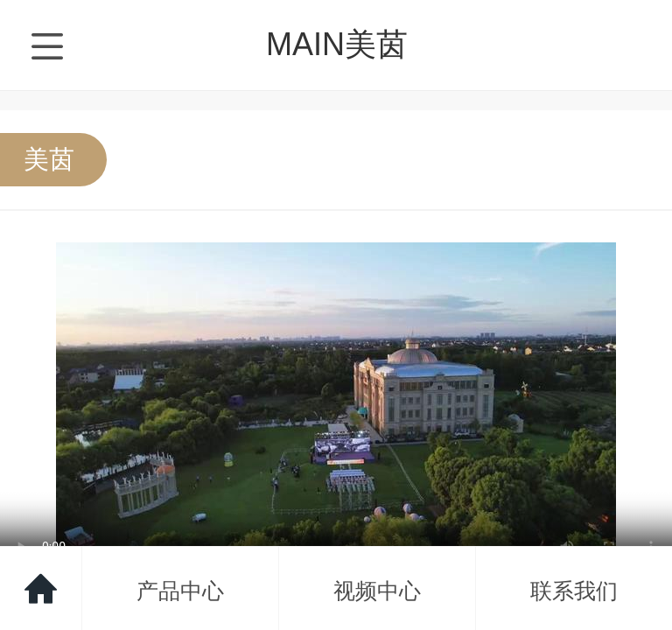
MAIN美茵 (337, 44)
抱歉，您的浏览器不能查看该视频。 (336, 400)
